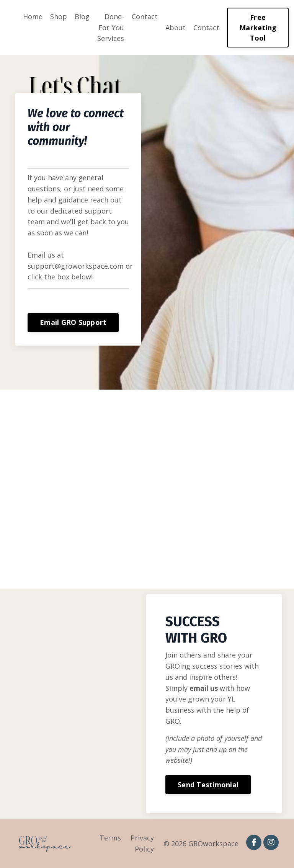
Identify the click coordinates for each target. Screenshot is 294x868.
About (176, 28)
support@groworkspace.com (97, 266)
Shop (59, 16)
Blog (82, 16)
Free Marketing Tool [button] (258, 28)
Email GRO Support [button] (95, 322)
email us (204, 688)
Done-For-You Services (111, 28)
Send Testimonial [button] (208, 785)
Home (33, 16)
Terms (110, 838)
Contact (145, 16)
